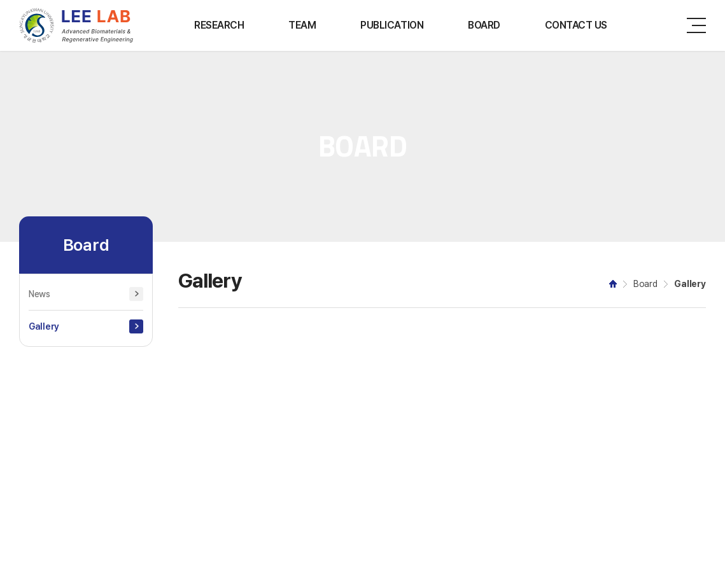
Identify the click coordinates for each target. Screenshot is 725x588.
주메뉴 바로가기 (0, 0)
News (39, 294)
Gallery (44, 326)
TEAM (302, 25)
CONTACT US (576, 25)
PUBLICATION (392, 25)
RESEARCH (219, 25)
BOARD (484, 25)
